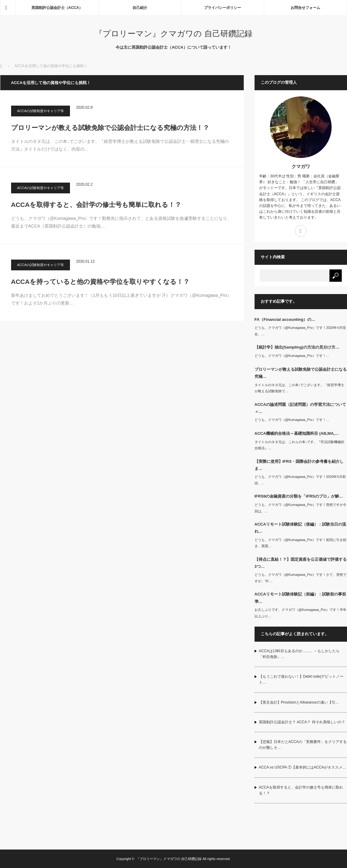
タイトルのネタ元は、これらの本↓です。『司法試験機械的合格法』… (300, 445)
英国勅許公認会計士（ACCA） (57, 8)
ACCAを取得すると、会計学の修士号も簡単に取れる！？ (96, 205)
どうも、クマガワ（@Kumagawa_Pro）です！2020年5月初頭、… (300, 480)
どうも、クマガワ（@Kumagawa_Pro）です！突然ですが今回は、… (300, 508)
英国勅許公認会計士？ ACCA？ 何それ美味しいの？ (302, 722)
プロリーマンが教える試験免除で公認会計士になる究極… (301, 373)
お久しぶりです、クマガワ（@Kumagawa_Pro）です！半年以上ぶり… (300, 613)
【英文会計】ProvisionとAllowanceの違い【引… (299, 702)
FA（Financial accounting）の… (285, 319)
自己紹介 (140, 8)
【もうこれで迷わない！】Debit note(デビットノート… (301, 679)
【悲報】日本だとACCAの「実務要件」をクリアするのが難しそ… (303, 745)
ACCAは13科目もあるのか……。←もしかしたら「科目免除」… (299, 654)
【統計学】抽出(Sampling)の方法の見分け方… (297, 347)
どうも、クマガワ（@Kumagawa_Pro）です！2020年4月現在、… (300, 331)
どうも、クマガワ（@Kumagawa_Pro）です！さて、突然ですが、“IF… (300, 578)
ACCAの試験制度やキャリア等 (41, 111)
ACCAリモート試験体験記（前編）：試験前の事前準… (300, 598)
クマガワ (301, 166)
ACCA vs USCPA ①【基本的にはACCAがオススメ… (303, 767)
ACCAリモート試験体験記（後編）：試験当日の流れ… (300, 528)
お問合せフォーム (305, 8)
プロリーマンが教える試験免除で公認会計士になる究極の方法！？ (110, 128)
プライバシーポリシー (222, 8)
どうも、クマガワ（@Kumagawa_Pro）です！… (292, 356)
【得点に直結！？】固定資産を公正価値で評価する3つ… (301, 563)
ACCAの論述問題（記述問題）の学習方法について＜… (300, 408)
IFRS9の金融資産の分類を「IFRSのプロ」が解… (299, 496)
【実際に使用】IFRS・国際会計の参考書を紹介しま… (299, 465)
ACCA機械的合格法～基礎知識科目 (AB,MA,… (297, 433)
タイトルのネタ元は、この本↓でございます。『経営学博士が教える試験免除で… (300, 388)
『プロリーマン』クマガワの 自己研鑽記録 (173, 34)
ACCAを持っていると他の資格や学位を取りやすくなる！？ (100, 282)
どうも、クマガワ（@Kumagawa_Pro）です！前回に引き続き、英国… (300, 543)
